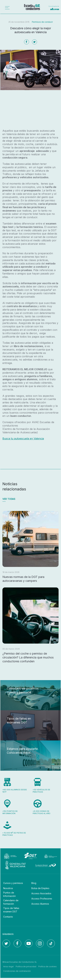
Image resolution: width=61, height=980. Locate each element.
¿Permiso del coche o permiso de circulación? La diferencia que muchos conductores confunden (28, 657)
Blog (34, 883)
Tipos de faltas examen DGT (11, 910)
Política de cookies (47, 966)
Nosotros (8, 888)
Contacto (8, 917)
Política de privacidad (26, 966)
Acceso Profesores (42, 899)
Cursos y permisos (13, 883)
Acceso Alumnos (40, 904)
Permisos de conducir (42, 22)
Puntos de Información (9, 894)
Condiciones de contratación (17, 971)
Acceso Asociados (41, 893)
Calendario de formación (11, 902)
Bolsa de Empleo (40, 888)
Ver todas (9, 499)
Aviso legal (8, 966)
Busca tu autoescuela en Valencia (23, 438)
